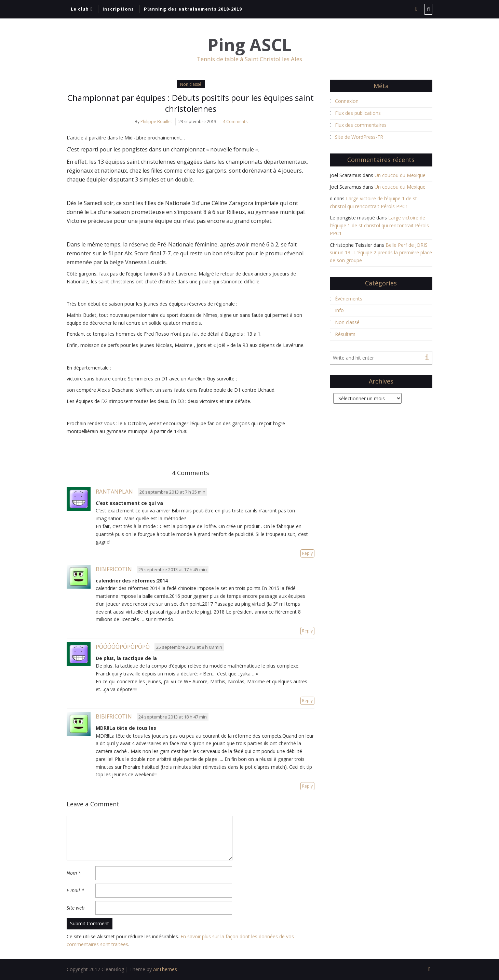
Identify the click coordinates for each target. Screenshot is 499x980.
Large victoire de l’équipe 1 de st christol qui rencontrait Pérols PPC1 (379, 225)
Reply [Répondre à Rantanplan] (307, 553)
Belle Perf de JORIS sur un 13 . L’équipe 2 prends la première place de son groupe (381, 253)
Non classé (191, 84)
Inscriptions (118, 9)
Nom (74, 873)
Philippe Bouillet (156, 122)
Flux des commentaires (361, 125)
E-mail (75, 890)
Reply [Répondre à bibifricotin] (307, 631)
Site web (76, 908)
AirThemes (165, 969)
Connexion (347, 101)
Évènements (349, 299)
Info (339, 310)
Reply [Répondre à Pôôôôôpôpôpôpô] (307, 701)
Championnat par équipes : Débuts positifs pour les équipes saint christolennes (191, 103)
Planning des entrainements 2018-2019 (193, 9)
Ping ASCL (250, 45)
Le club (80, 9)
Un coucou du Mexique (400, 175)
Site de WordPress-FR (359, 137)
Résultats (345, 334)
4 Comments (235, 122)
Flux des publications (358, 113)
